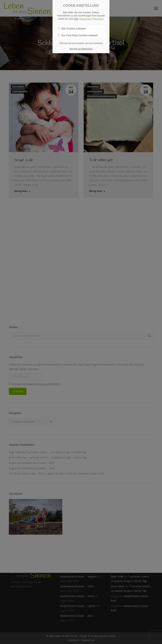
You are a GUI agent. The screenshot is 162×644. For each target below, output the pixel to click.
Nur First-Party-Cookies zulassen (78, 35)
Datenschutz (85, 19)
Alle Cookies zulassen (72, 29)
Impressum (98, 19)
